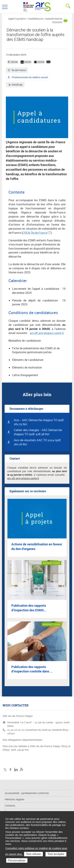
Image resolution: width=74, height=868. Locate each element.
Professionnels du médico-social (29, 78)
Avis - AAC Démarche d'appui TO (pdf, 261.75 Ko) (39, 422)
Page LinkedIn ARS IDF (16, 770)
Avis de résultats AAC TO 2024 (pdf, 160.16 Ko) (37, 442)
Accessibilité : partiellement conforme (27, 793)
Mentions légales (15, 799)
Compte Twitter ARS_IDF (5, 770)
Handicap (17, 85)
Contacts (10, 806)
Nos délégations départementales (22, 740)
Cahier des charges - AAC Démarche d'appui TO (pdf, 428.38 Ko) (38, 432)
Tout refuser (33, 854)
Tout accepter (56, 854)
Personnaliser (17, 860)
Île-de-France (19, 71)
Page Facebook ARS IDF (11, 770)
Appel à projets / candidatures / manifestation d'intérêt (35, 20)
